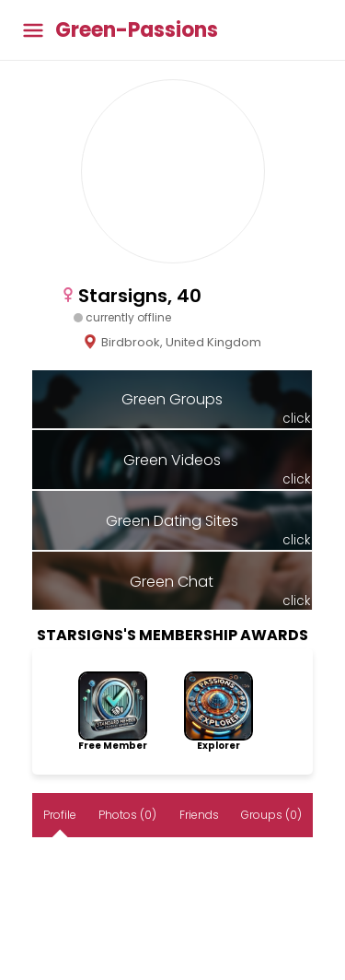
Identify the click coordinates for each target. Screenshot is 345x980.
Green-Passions (137, 30)
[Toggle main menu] (33, 30)
